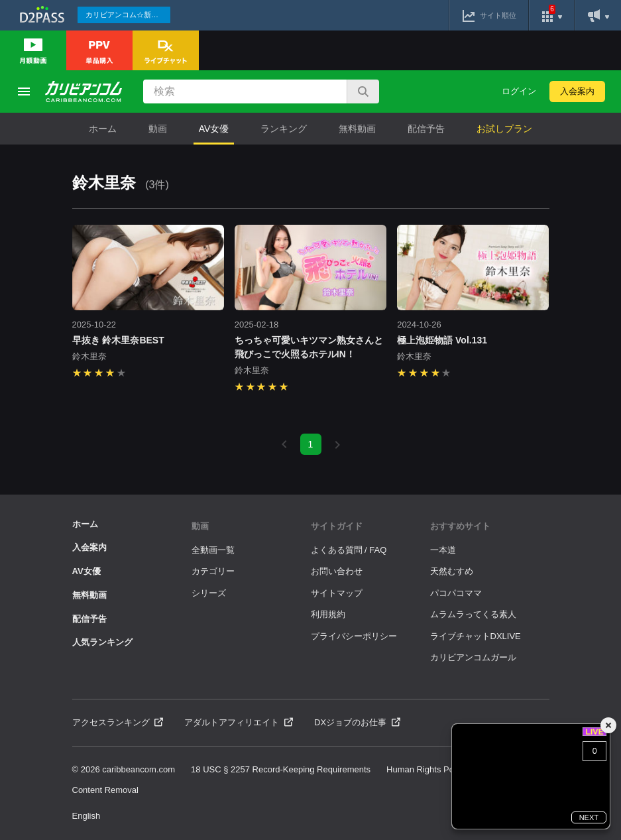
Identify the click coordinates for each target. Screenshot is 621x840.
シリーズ (209, 593)
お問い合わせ (337, 571)
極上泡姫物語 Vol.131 (442, 340)
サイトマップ (337, 593)
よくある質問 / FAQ (349, 550)
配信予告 (426, 129)
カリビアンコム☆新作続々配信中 (128, 15)
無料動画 (357, 129)
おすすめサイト (460, 526)
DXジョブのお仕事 (357, 722)
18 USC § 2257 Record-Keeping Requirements (281, 769)
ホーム (103, 129)
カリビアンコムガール (473, 657)
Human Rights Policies (430, 769)
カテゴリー (213, 571)
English (86, 816)
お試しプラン (504, 129)
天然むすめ (452, 571)
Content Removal (105, 790)
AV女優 (214, 129)
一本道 (443, 550)
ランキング (284, 129)
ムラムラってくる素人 (473, 614)
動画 (158, 129)
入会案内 (577, 91)
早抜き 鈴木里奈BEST (118, 340)
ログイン (519, 91)
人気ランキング (102, 642)
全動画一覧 (213, 550)
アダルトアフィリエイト (239, 722)
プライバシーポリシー (354, 636)
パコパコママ (456, 593)
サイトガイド (337, 526)
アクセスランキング (118, 722)
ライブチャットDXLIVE (476, 636)
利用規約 (328, 614)
